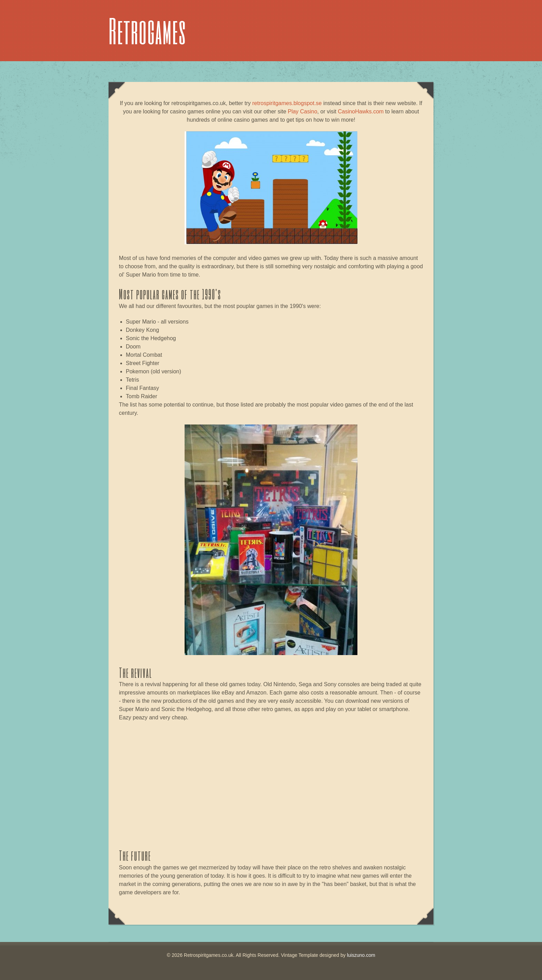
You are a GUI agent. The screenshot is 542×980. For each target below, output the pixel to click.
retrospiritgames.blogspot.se (287, 103)
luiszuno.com (361, 955)
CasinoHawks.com (361, 111)
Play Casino (302, 111)
